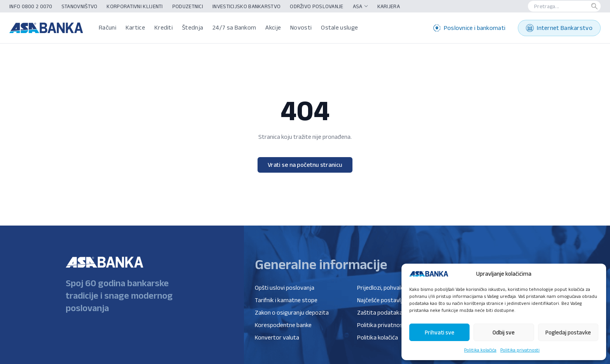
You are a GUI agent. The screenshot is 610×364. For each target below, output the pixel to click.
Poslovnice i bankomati (470, 28)
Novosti (301, 27)
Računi (108, 27)
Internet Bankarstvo (559, 28)
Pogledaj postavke (568, 332)
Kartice (135, 27)
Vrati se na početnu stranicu (305, 165)
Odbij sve (504, 332)
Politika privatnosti (520, 350)
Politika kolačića (480, 350)
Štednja (193, 27)
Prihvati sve (440, 332)
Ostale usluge (339, 27)
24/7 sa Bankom (234, 27)
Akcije (273, 27)
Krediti (164, 27)
